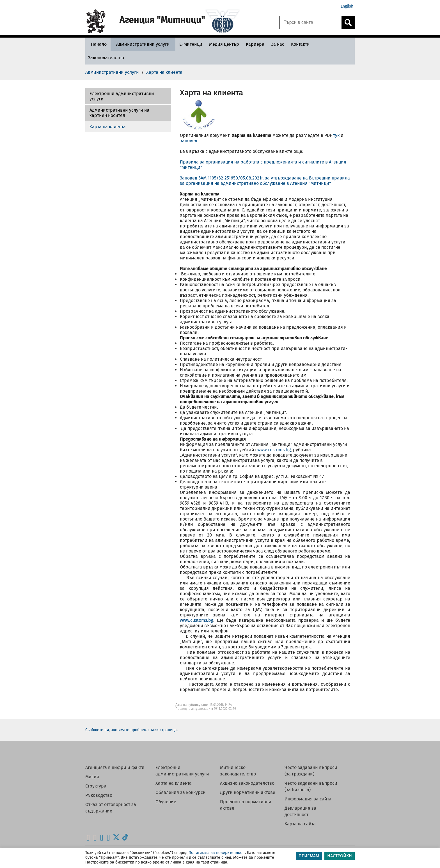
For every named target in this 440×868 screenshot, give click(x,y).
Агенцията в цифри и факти (115, 767)
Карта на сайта (300, 824)
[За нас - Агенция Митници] (278, 44)
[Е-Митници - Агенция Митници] (191, 44)
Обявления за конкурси (181, 792)
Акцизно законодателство (247, 783)
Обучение (166, 802)
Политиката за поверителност (216, 853)
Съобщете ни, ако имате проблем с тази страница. (131, 730)
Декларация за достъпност (300, 811)
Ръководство (99, 795)
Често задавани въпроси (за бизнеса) (311, 786)
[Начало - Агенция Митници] (97, 44)
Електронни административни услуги (122, 96)
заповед (189, 141)
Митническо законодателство (238, 771)
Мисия (92, 777)
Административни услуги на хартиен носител (119, 113)
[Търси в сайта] (311, 22)
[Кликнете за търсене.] (348, 22)
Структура (96, 786)
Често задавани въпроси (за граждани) (311, 771)
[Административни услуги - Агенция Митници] (143, 44)
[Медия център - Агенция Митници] (224, 44)
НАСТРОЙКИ (340, 856)
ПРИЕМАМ (309, 856)
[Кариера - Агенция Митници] (255, 44)
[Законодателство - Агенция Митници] (106, 58)
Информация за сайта (308, 799)
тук (336, 135)
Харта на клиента (108, 127)
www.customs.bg (274, 450)
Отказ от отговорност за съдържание (111, 808)
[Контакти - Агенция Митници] (300, 44)
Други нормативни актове (248, 792)
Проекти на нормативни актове (246, 805)
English (347, 6)
